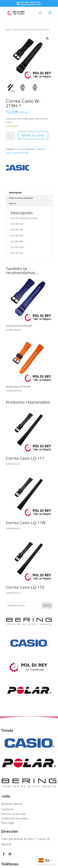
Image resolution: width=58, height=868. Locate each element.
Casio (15, 30)
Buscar (47, 605)
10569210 (41, 149)
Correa (16, 153)
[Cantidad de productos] (11, 136)
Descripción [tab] (15, 193)
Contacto (7, 809)
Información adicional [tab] (21, 198)
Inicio (8, 30)
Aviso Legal (8, 823)
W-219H (24, 153)
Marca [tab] (13, 203)
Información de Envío (13, 814)
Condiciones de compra (15, 818)
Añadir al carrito (33, 135)
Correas (23, 30)
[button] (47, 38)
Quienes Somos (12, 804)
